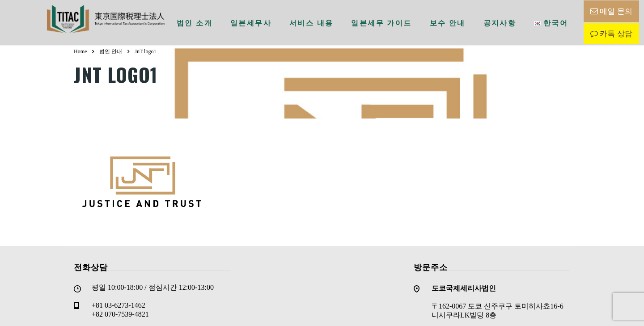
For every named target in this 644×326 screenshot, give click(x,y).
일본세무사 (251, 22)
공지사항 (500, 22)
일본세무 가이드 (381, 22)
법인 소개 (195, 22)
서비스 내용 (311, 22)
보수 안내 (448, 22)
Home (80, 51)
